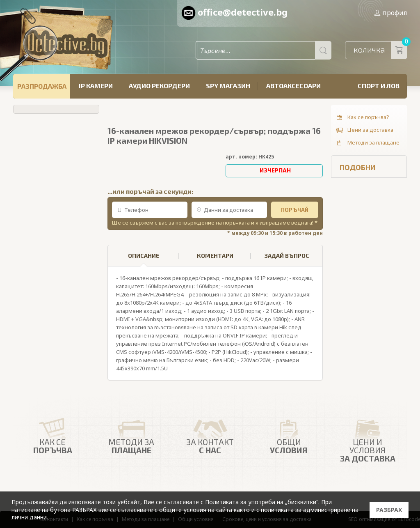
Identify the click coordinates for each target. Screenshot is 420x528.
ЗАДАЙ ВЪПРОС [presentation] (287, 256)
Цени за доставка (364, 130)
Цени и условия (367, 438)
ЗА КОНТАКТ (210, 434)
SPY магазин (228, 86)
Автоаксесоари (293, 86)
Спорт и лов (379, 86)
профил (390, 13)
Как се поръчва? (362, 117)
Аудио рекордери (159, 86)
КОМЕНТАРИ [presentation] (215, 256)
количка (380, 50)
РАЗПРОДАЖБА (42, 86)
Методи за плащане (367, 143)
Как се (52, 434)
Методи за (131, 434)
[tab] (144, 256)
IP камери (96, 86)
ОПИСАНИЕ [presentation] (144, 259)
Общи (289, 434)
